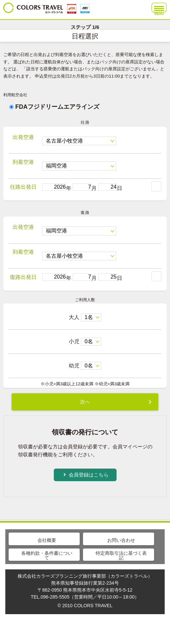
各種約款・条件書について (47, 555)
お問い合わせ (121, 540)
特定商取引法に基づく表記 (121, 555)
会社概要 (47, 540)
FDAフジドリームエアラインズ (54, 107)
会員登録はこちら (89, 475)
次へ (85, 402)
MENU (159, 9)
